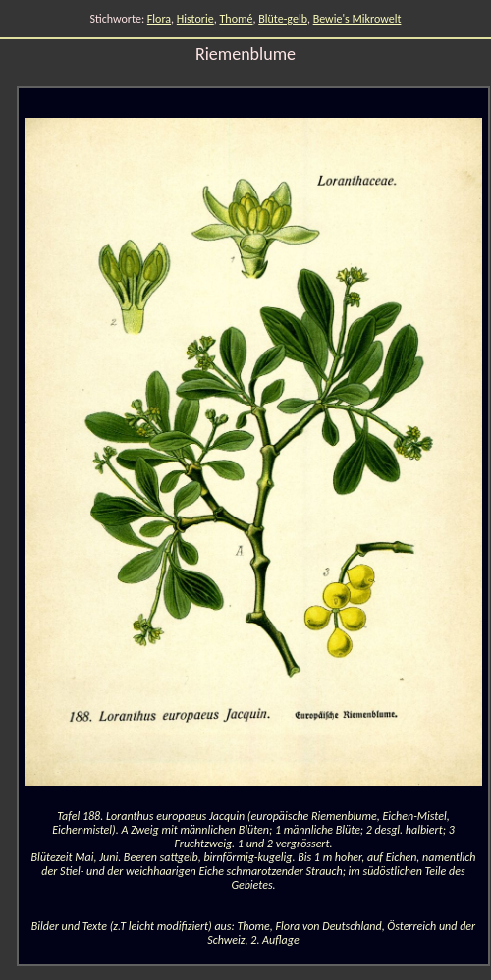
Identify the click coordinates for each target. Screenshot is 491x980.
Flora (159, 19)
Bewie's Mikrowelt (357, 19)
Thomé (236, 19)
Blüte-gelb (283, 19)
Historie (195, 19)
